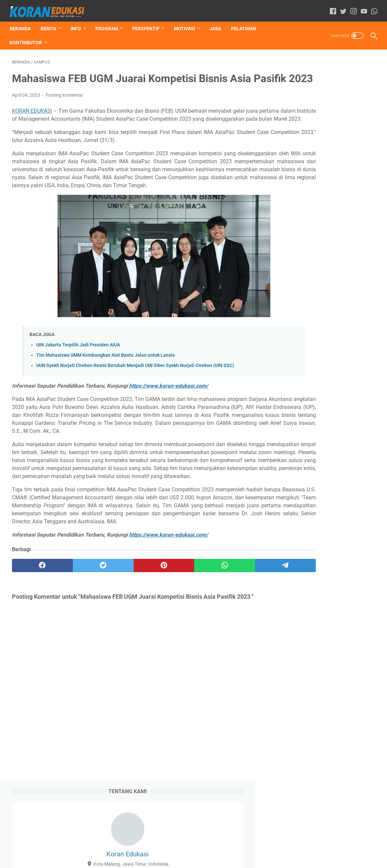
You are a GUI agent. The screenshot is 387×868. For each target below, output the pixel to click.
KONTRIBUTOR (28, 37)
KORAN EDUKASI (32, 124)
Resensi (290, 297)
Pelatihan (246, 23)
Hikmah (339, 272)
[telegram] (231, 618)
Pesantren (359, 285)
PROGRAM (109, 23)
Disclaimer (174, 844)
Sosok (289, 309)
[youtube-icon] (362, 8)
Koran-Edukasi (203, 858)
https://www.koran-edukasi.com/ (169, 414)
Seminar (339, 297)
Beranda (22, 23)
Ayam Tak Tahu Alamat (314, 658)
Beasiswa (313, 272)
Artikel (289, 272)
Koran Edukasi (327, 121)
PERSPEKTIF (148, 23)
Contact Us (238, 844)
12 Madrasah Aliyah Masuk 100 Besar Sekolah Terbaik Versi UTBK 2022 (325, 443)
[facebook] (36, 618)
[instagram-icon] (351, 8)
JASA (218, 23)
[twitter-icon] (341, 8)
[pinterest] (133, 618)
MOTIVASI (187, 23)
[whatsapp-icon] (372, 8)
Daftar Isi (147, 844)
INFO (78, 23)
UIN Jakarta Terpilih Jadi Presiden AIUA (78, 373)
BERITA (51, 23)
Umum (310, 309)
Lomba (333, 285)
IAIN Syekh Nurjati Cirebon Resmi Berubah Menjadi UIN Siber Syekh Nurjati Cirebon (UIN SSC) (135, 394)
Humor (362, 272)
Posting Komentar (64, 108)
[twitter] (85, 618)
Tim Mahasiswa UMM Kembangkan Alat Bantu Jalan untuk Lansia (106, 384)
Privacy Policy (205, 844)
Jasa (287, 285)
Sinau (361, 297)
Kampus (309, 285)
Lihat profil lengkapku (327, 187)
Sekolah (314, 297)
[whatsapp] (182, 618)
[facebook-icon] (331, 8)
